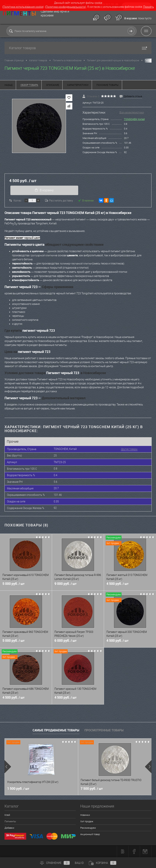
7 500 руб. (92, 789)
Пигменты (10, 822)
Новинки (85, 815)
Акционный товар (90, 835)
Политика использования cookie (23, 7)
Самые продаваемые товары (56, 731)
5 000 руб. (26, 586)
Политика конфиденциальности (65, 7)
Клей (7, 815)
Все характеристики (132, 112)
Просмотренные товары (104, 731)
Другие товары (128, 449)
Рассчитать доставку (59, 201)
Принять (149, 7)
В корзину (44, 190)
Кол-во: (18, 201)
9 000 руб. (78, 586)
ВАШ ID (79, 863)
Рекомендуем (88, 828)
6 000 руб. (78, 643)
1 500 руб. (18, 789)
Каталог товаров (78, 48)
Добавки (9, 828)
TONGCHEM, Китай (134, 119)
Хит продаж (87, 822)
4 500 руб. (130, 586)
